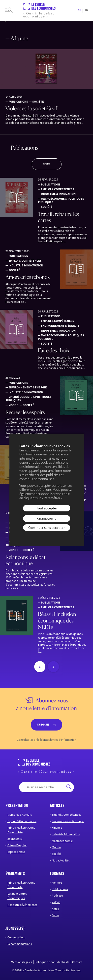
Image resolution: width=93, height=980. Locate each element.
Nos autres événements (22, 905)
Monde (56, 847)
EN (86, 10)
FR (79, 10)
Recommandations (20, 944)
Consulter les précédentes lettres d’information (47, 740)
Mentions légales (21, 962)
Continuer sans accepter (46, 528)
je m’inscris (43, 725)
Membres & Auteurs (20, 815)
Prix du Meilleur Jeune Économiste (21, 830)
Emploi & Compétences (66, 815)
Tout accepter (47, 508)
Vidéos (56, 902)
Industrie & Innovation (66, 834)
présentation (17, 805)
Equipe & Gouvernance (22, 821)
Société (57, 854)
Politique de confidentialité (52, 962)
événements (15, 873)
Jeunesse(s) (15, 839)
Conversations (17, 937)
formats (57, 873)
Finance (57, 827)
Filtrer (47, 164)
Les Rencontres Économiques (17, 896)
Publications (60, 889)
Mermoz (57, 883)
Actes (55, 909)
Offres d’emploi (17, 845)
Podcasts (58, 895)
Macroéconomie (62, 841)
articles (57, 805)
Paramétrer (45, 518)
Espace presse (16, 852)
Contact (77, 962)
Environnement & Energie (68, 821)
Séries (56, 915)
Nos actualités (61, 860)
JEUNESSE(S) (15, 928)
